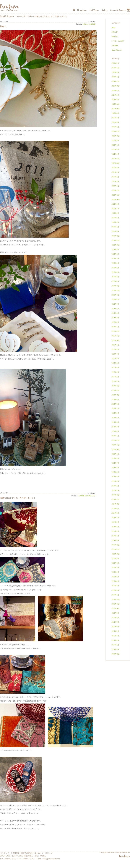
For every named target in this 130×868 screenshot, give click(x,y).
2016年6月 (115, 413)
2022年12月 (116, 131)
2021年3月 (115, 181)
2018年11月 (116, 290)
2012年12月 (116, 599)
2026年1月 (115, 63)
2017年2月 (115, 377)
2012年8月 (115, 618)
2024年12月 (116, 81)
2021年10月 (116, 163)
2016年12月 (116, 386)
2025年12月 (116, 68)
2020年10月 (116, 200)
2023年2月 (115, 127)
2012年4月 (115, 636)
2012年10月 (116, 608)
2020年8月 (115, 204)
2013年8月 (115, 563)
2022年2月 (115, 154)
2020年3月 (115, 222)
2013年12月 (116, 545)
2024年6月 (115, 90)
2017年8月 (115, 349)
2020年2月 (115, 227)
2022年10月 (116, 136)
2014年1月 (115, 540)
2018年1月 (115, 327)
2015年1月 (115, 490)
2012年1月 (115, 649)
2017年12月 (116, 331)
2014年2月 (115, 536)
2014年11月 (116, 499)
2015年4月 (115, 477)
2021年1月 (115, 186)
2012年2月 (115, 645)
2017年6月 (115, 359)
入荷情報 (92, 24)
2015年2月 (115, 486)
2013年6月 (115, 572)
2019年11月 (116, 240)
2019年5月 (115, 268)
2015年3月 (115, 481)
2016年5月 (115, 418)
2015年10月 (116, 449)
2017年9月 (115, 345)
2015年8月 (115, 459)
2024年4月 (115, 95)
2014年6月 (115, 522)
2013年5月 (115, 577)
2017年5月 (115, 363)
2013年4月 (115, 581)
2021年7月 (115, 172)
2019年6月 (115, 263)
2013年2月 (115, 590)
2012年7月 (115, 622)
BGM (113, 28)
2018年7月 (115, 304)
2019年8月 (115, 254)
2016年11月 (116, 390)
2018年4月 (115, 313)
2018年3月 (115, 318)
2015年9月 (115, 454)
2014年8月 (115, 513)
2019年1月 (115, 281)
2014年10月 (116, 504)
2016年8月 (115, 404)
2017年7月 (115, 354)
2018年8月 (115, 300)
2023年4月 (115, 118)
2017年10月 (116, 340)
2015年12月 (116, 440)
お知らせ (86, 24)
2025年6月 (115, 72)
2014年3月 (115, 531)
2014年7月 (115, 518)
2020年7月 (115, 209)
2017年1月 (115, 381)
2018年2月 (115, 322)
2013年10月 (116, 554)
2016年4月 (115, 422)
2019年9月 (115, 250)
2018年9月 (115, 295)
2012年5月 (115, 631)
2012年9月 (115, 613)
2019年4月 (115, 272)
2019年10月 (116, 245)
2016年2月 (115, 431)
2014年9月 (115, 509)
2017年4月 (115, 368)
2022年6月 (115, 145)
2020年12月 (116, 190)
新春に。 (4, 27)
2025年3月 (115, 77)
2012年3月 (115, 640)
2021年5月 (115, 177)
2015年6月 (115, 468)
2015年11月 (116, 445)
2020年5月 (115, 218)
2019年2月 (115, 277)
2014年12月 (116, 495)
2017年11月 (116, 336)
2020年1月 (115, 231)
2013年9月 (115, 558)
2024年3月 (115, 100)
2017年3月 (115, 372)
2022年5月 (115, 150)
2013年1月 (115, 595)
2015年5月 (115, 472)
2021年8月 (115, 168)
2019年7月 (115, 259)
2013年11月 (116, 549)
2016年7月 (115, 409)
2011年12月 (116, 654)
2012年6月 (115, 627)
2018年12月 (116, 286)
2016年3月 (115, 427)
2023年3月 (115, 122)
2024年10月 (116, 86)
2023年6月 (115, 113)
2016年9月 (115, 399)
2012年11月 (116, 604)
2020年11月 (116, 195)
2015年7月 (115, 463)
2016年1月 (115, 436)
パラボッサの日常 (118, 41)
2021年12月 (116, 159)
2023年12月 (116, 104)
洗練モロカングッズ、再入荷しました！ (18, 498)
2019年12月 (116, 236)
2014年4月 (115, 527)
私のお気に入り (90, 496)
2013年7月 (115, 568)
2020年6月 (115, 213)
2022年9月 (115, 140)
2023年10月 (116, 109)
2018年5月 (115, 309)
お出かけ (115, 32)
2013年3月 (115, 586)
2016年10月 (116, 395)
